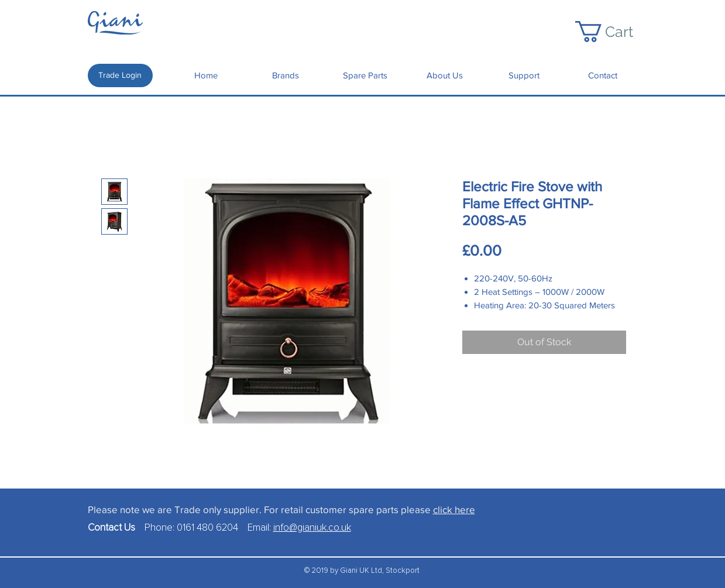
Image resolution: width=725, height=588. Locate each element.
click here (454, 509)
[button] (615, 32)
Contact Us (116, 528)
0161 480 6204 (207, 528)
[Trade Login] (120, 75)
